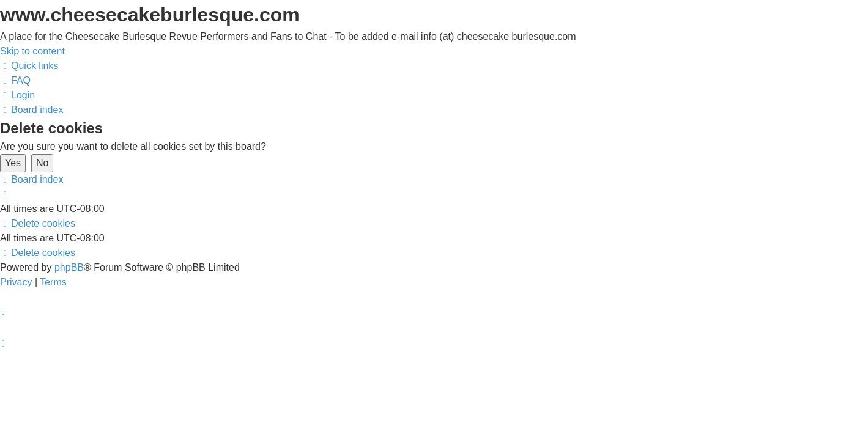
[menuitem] (15, 80)
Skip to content (32, 51)
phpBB (69, 267)
